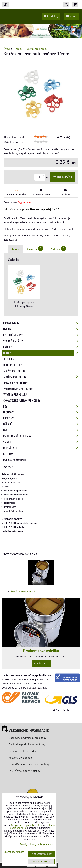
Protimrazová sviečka (24, 591)
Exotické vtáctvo (42, 335)
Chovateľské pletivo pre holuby (22, 400)
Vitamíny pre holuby (15, 394)
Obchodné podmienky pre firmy (27, 744)
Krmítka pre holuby (42, 377)
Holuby (42, 353)
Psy (42, 406)
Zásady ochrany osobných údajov (37, 844)
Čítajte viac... (41, 663)
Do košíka (63, 177)
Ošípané (42, 424)
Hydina (42, 329)
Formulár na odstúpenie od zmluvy (28, 764)
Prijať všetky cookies (41, 854)
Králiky (42, 347)
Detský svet (42, 448)
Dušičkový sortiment (15, 460)
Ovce (42, 430)
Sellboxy (8, 454)
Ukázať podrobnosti (14, 852)
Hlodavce (42, 412)
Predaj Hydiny (42, 323)
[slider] (41, 137)
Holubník (9, 359)
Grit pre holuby (13, 365)
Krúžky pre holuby (14, 371)
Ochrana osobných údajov (24, 751)
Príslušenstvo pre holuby (19, 389)
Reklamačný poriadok (21, 758)
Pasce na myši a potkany (42, 436)
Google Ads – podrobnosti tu (26, 825)
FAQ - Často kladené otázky (24, 771)
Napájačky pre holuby (16, 383)
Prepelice (42, 418)
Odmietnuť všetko (41, 861)
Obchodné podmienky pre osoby (27, 738)
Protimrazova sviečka (41, 651)
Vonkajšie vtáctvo (42, 341)
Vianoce (42, 442)
